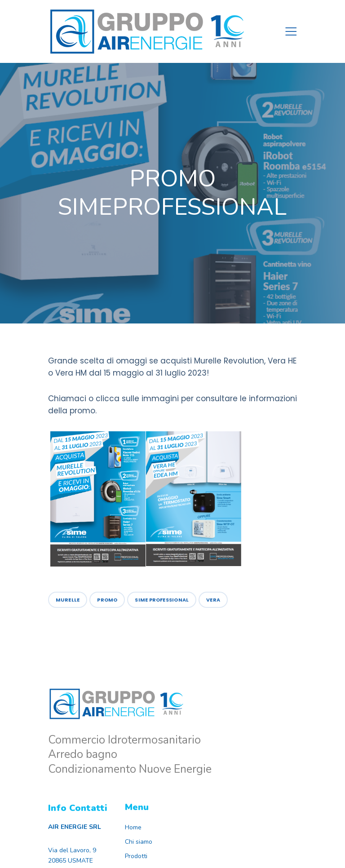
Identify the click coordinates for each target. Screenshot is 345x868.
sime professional (162, 600)
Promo (107, 600)
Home (133, 827)
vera (213, 600)
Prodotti (136, 856)
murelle (68, 600)
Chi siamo (139, 842)
